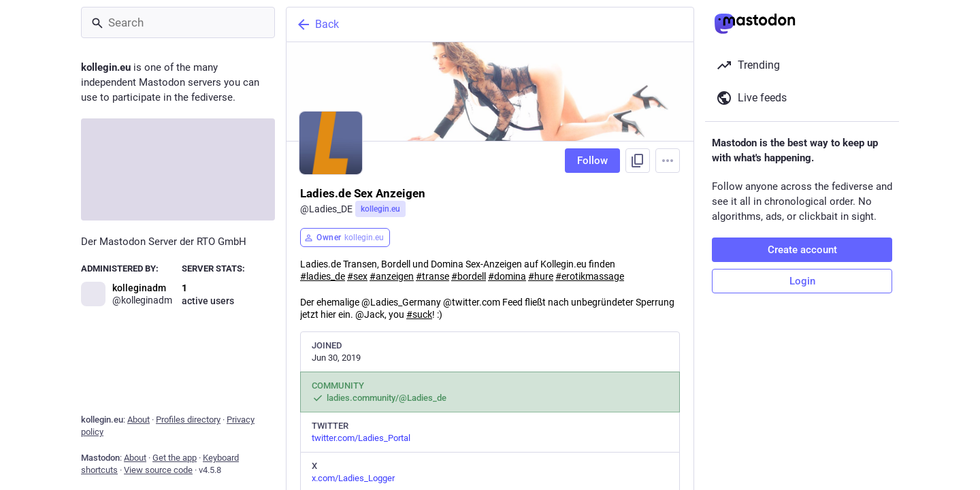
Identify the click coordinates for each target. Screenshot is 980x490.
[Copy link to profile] (638, 161)
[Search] (178, 22)
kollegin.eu (380, 209)
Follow (592, 161)
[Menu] (668, 161)
